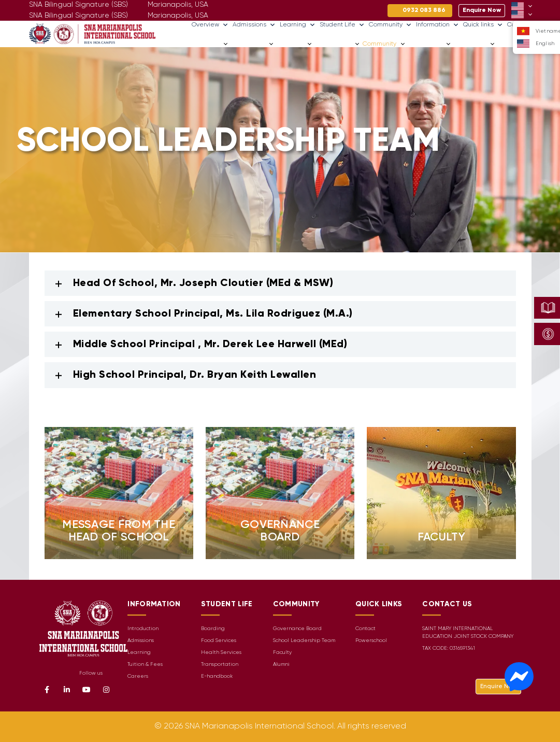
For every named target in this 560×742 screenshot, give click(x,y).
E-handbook (217, 676)
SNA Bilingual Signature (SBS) (78, 16)
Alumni (281, 665)
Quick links (483, 25)
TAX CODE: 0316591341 (449, 648)
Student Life (342, 25)
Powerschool (371, 641)
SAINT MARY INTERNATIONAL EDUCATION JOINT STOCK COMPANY (468, 633)
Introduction (143, 629)
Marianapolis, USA (178, 16)
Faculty (282, 653)
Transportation (220, 665)
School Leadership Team (304, 641)
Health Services (221, 653)
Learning (298, 25)
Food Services (219, 641)
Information (437, 25)
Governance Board (297, 629)
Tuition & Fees (145, 665)
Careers (510, 44)
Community (390, 25)
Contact (365, 629)
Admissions (254, 25)
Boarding (213, 629)
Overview (210, 25)
